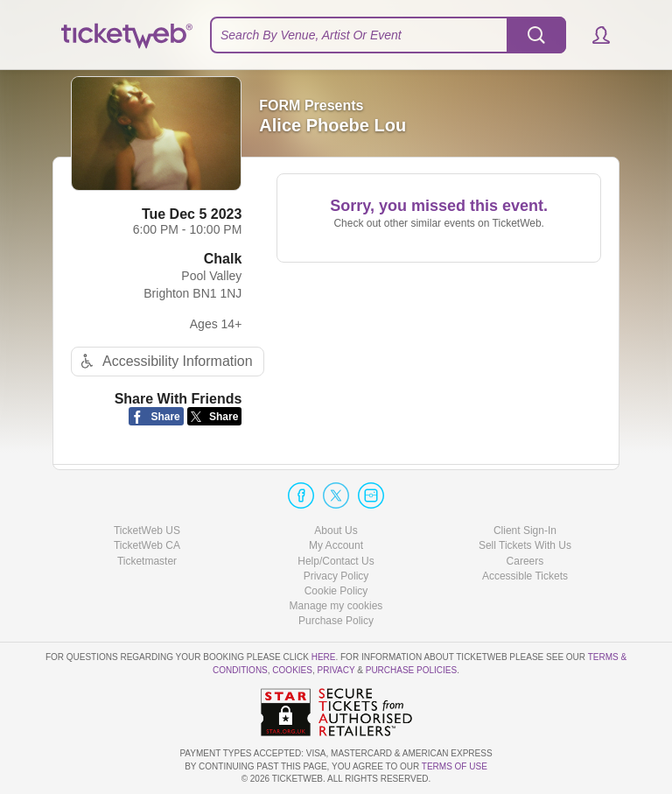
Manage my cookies (336, 606)
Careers (525, 561)
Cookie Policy (336, 591)
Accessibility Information (164, 361)
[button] (593, 35)
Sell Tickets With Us (525, 545)
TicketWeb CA (147, 545)
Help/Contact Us (336, 561)
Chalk (223, 259)
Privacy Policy (336, 576)
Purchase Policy (336, 621)
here (324, 657)
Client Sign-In (525, 531)
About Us (336, 531)
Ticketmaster (147, 561)
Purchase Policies (411, 670)
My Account (336, 545)
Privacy (336, 670)
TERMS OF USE (455, 766)
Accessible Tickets (525, 576)
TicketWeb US (147, 531)
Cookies (292, 670)
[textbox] (388, 35)
